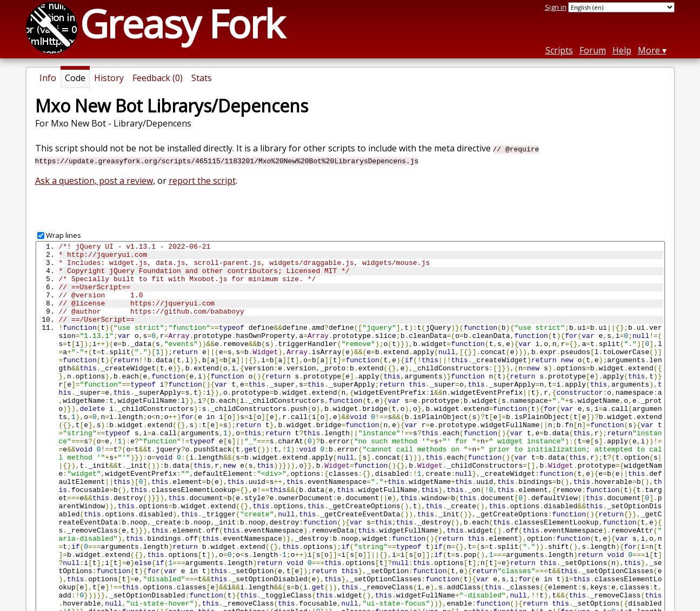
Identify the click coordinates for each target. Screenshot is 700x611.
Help (622, 50)
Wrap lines (64, 235)
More (649, 50)
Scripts (559, 50)
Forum (593, 50)
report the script (202, 181)
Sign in (556, 7)
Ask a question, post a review (94, 181)
